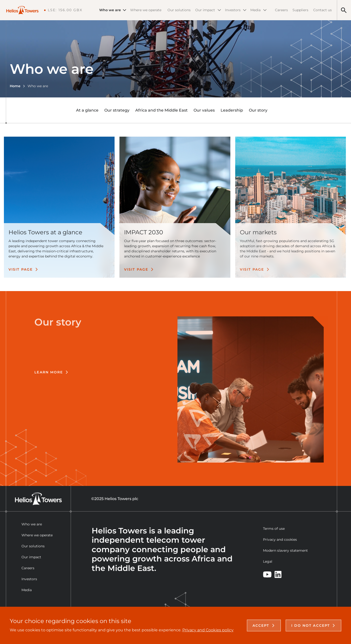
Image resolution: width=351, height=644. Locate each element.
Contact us (322, 10)
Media (258, 10)
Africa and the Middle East (161, 110)
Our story (258, 110)
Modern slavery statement (285, 550)
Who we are (113, 10)
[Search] (344, 10)
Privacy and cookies (280, 540)
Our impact (208, 10)
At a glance (87, 110)
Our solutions (179, 10)
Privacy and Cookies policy (208, 630)
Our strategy (117, 110)
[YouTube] (267, 574)
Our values (204, 110)
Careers (281, 10)
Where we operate (146, 10)
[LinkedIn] (278, 574)
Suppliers (300, 10)
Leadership (232, 110)
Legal (268, 561)
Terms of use (274, 529)
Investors (236, 10)
